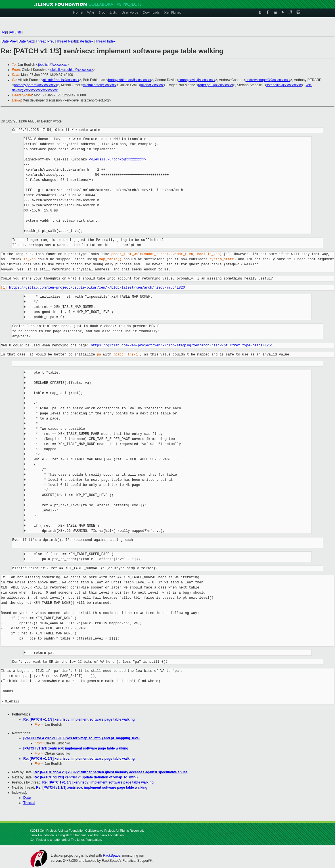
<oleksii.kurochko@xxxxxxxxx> (118, 159)
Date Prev (9, 41)
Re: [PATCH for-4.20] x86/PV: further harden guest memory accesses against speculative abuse (110, 772)
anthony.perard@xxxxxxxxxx (35, 85)
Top (4, 32)
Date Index (85, 41)
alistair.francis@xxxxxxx (61, 80)
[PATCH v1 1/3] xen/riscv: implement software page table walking (76, 748)
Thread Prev (45, 41)
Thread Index (105, 41)
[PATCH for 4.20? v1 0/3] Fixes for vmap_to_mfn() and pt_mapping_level (81, 738)
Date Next (26, 41)
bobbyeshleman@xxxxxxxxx (130, 80)
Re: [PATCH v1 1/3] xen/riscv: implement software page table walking (79, 719)
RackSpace (111, 856)
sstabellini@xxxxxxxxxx (284, 85)
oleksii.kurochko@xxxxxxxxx (72, 70)
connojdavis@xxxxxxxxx (197, 80)
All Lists (16, 32)
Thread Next (66, 41)
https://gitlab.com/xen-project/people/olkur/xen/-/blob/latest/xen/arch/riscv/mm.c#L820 (97, 288)
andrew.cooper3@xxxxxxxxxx (268, 80)
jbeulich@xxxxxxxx (52, 65)
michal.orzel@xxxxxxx (100, 85)
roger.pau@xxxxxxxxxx (216, 85)
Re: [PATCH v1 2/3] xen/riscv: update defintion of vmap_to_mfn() (86, 777)
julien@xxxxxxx (152, 85)
